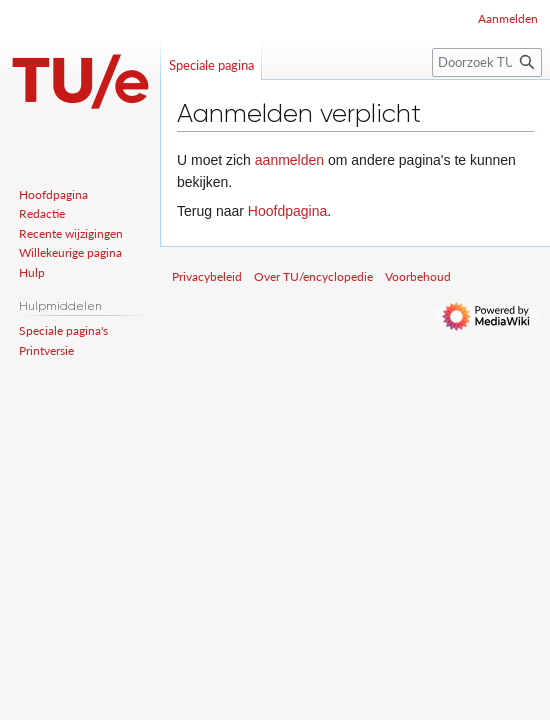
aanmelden (289, 160)
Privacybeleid (207, 276)
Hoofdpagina (287, 211)
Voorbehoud (418, 276)
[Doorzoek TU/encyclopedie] (487, 62)
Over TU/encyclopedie (313, 276)
